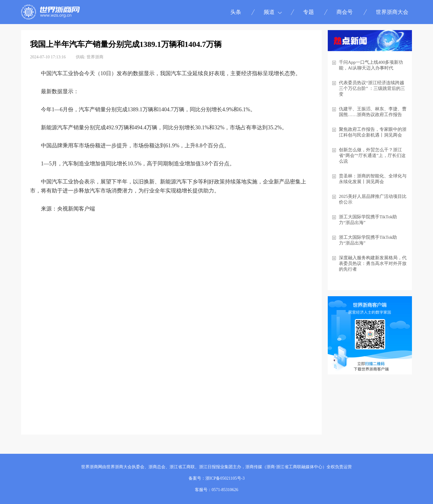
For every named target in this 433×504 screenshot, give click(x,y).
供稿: (81, 57)
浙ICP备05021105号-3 (225, 478)
